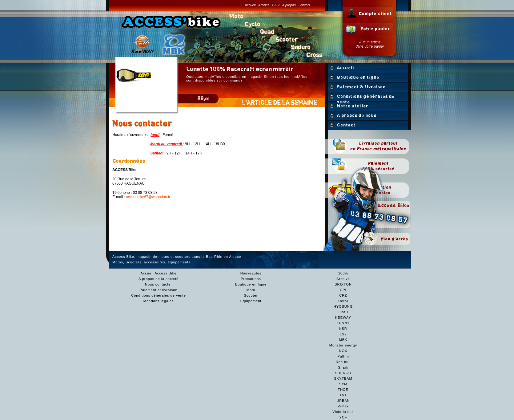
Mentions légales (159, 301)
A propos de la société (159, 279)
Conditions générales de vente (366, 98)
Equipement (251, 301)
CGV (276, 5)
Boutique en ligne (358, 77)
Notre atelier (353, 106)
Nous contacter (159, 284)
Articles (264, 5)
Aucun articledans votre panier (370, 44)
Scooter (251, 295)
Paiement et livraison (158, 290)
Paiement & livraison (361, 87)
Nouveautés (251, 273)
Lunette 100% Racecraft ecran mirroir (240, 69)
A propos (289, 5)
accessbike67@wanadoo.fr (148, 197)
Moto (251, 290)
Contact (304, 5)
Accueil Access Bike (159, 273)
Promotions (251, 279)
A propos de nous (357, 115)
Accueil (250, 5)
